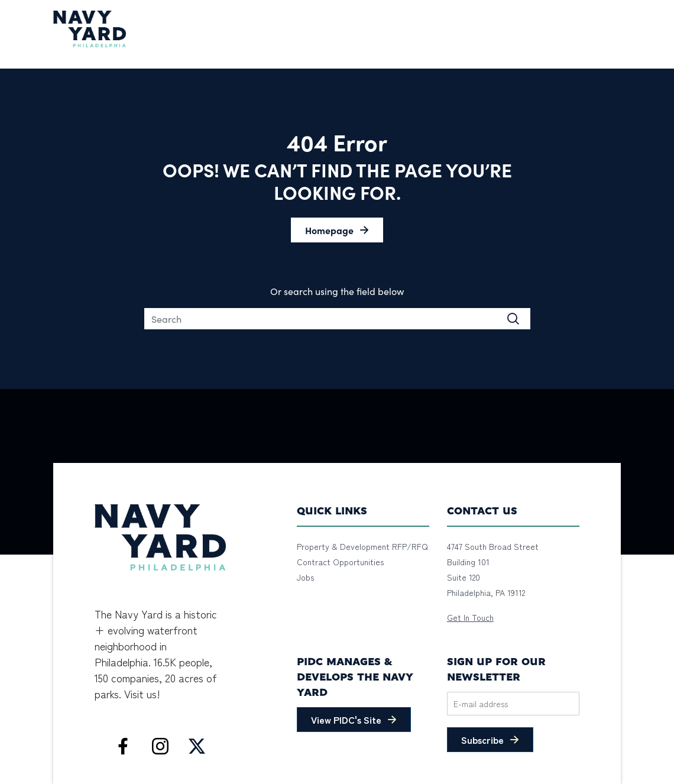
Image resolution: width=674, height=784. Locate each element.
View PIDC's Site (346, 720)
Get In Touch (470, 617)
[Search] (337, 319)
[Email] (513, 704)
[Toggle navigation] (614, 29)
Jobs (305, 577)
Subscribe (482, 740)
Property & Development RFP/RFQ (362, 546)
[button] (337, 230)
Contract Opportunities (340, 562)
